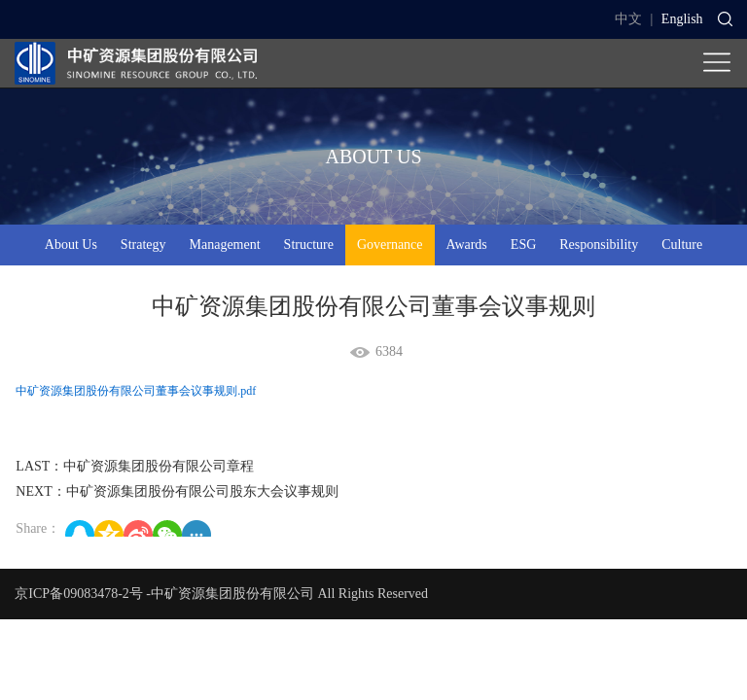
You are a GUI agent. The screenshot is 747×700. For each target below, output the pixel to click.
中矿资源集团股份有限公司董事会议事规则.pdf (136, 391)
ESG (523, 245)
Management (225, 245)
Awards (467, 245)
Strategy (143, 245)
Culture (682, 245)
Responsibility (599, 245)
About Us (71, 245)
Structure (309, 245)
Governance (390, 245)
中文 (628, 19)
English (682, 19)
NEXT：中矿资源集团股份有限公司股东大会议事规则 (177, 491)
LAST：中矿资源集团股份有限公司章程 (135, 466)
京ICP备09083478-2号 (78, 594)
